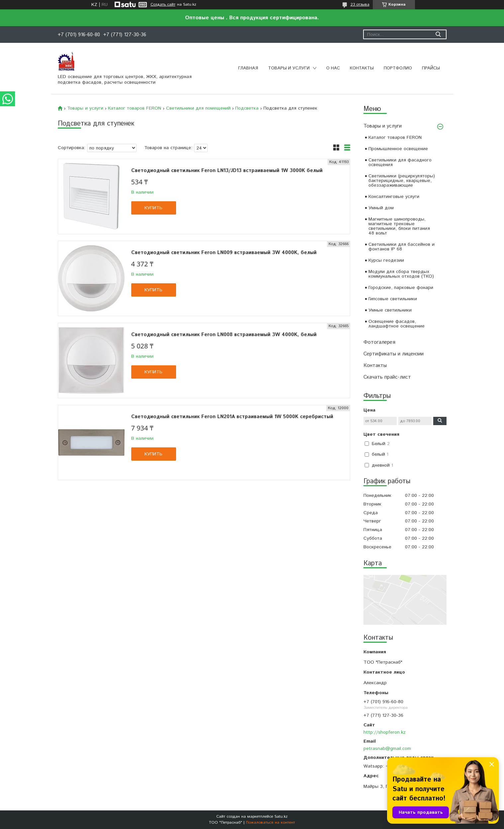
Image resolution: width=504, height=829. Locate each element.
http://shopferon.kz (385, 732)
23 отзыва (360, 4)
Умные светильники (390, 310)
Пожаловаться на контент (270, 823)
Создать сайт (163, 5)
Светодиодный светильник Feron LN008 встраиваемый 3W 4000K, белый (224, 335)
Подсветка (247, 108)
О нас (333, 68)
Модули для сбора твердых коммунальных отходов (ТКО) (401, 274)
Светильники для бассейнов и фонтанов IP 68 (402, 247)
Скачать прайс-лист (387, 377)
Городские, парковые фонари (401, 288)
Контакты (362, 68)
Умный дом (381, 208)
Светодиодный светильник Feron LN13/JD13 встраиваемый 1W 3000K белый (227, 171)
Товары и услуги (289, 68)
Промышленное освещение (398, 149)
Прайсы (431, 68)
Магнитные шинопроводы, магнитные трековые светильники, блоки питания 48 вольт (399, 226)
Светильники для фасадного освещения (400, 162)
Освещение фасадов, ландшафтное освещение (397, 324)
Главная (248, 68)
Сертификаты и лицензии (394, 354)
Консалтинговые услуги (394, 197)
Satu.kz (281, 817)
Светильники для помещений (198, 108)
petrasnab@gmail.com (387, 749)
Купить (153, 208)
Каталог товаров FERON (395, 138)
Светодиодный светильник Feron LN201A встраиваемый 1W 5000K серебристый (232, 417)
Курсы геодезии (386, 260)
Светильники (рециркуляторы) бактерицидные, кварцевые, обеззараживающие (402, 181)
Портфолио (398, 68)
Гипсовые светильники (393, 299)
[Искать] (438, 34)
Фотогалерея (379, 342)
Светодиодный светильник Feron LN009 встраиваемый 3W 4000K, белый (224, 253)
